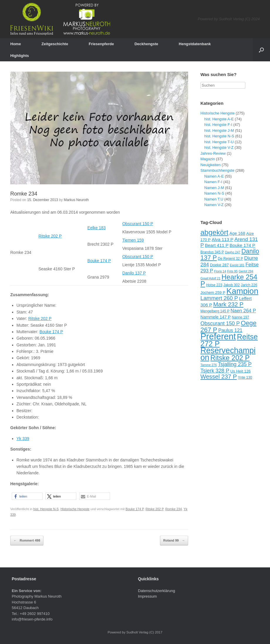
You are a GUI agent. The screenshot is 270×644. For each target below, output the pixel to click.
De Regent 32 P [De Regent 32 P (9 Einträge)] (230, 259)
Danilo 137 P (134, 273)
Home (16, 44)
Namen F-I (213, 182)
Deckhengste (146, 44)
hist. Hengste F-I (218, 125)
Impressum (147, 596)
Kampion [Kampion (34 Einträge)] (242, 291)
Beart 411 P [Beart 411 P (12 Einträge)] (217, 245)
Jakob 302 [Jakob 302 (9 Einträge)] (232, 285)
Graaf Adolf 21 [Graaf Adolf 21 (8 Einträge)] (210, 278)
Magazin (208, 159)
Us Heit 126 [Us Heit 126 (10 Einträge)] (241, 371)
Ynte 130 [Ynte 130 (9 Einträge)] (245, 377)
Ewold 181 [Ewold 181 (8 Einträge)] (237, 265)
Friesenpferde (101, 44)
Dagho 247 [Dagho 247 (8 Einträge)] (233, 252)
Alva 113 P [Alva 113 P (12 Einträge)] (222, 239)
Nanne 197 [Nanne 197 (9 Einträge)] (241, 317)
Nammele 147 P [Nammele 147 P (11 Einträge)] (216, 317)
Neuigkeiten (211, 165)
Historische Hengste (75, 509)
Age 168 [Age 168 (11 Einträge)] (237, 233)
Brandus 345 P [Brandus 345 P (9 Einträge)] (212, 252)
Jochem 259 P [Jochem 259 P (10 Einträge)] (213, 293)
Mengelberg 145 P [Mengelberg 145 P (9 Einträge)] (215, 311)
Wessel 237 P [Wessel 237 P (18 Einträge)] (219, 377)
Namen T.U (214, 199)
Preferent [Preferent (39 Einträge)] (218, 336)
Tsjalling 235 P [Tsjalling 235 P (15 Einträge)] (235, 364)
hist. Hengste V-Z (219, 147)
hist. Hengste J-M (219, 130)
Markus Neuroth (76, 200)
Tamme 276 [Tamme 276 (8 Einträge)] (209, 365)
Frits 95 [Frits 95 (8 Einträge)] (232, 271)
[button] (27, 496)
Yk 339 (23, 439)
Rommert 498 (27, 541)
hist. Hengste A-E (219, 119)
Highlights (20, 56)
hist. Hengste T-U (219, 142)
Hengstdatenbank (195, 44)
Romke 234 (24, 194)
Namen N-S (214, 193)
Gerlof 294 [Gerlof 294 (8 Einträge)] (246, 271)
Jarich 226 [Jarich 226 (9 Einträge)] (249, 285)
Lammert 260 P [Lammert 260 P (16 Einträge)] (219, 298)
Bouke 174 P (99, 261)
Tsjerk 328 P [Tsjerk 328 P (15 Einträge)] (215, 371)
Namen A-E (214, 176)
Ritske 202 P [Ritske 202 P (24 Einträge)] (230, 358)
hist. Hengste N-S (46, 509)
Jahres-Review (213, 153)
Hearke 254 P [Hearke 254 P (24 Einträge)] (229, 281)
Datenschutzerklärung (156, 591)
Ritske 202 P (50, 236)
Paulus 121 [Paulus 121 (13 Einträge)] (230, 330)
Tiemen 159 (133, 240)
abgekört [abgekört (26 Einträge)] (214, 232)
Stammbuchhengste (217, 170)
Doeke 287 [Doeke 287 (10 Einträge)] (219, 265)
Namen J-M (214, 188)
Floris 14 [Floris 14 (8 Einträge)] (220, 271)
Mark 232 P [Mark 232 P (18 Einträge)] (228, 304)
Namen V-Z (214, 205)
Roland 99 (174, 541)
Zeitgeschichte (55, 44)
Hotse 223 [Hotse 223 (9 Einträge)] (214, 285)
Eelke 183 (97, 228)
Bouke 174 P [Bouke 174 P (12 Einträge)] (242, 245)
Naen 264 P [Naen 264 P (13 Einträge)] (243, 311)
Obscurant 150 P (138, 224)
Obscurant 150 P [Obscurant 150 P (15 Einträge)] (220, 323)
